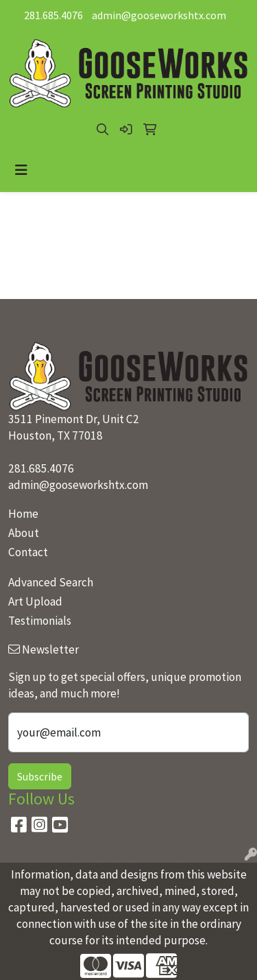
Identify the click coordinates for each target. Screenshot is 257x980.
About (24, 533)
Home (23, 514)
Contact (28, 552)
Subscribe (40, 776)
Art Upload (35, 601)
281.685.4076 (53, 15)
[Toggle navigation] (21, 170)
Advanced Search (51, 582)
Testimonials (40, 621)
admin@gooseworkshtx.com (159, 15)
